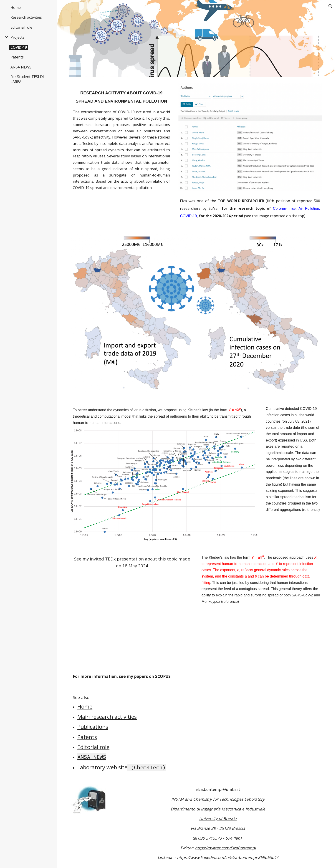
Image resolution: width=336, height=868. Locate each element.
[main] (121, 94)
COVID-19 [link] (19, 47)
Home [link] (16, 8)
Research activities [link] (26, 17)
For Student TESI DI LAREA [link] (27, 79)
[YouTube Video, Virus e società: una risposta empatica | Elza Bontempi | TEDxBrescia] (132, 616)
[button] (331, 6)
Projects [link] (17, 37)
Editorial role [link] (21, 27)
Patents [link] (17, 57)
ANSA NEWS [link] (21, 67)
